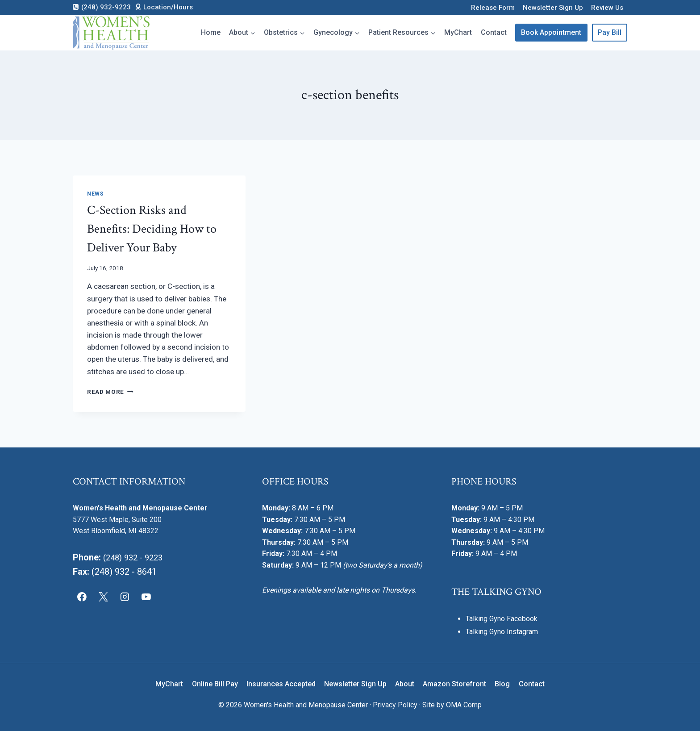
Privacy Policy (395, 705)
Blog (502, 684)
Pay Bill (610, 32)
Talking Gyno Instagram (502, 632)
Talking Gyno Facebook (502, 619)
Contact (494, 32)
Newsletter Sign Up (553, 8)
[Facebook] (82, 597)
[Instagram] (125, 597)
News (95, 194)
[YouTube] (146, 597)
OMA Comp (464, 705)
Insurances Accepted (281, 684)
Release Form (493, 8)
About (405, 684)
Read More (110, 392)
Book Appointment (551, 32)
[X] (104, 597)
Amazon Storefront (454, 684)
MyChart (458, 32)
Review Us (607, 8)
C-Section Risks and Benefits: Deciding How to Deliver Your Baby (152, 229)
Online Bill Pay (215, 684)
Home (211, 32)
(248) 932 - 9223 (136, 557)
